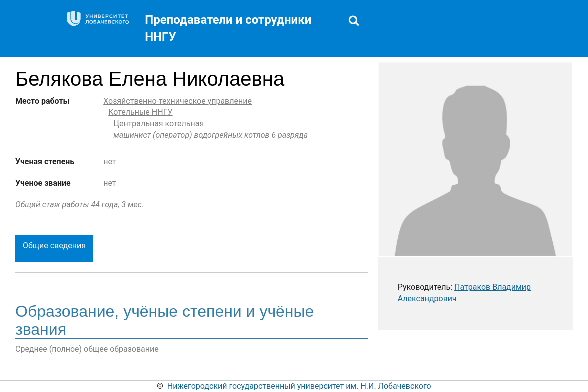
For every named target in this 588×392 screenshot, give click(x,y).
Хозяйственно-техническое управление (177, 101)
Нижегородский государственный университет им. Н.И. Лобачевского (299, 386)
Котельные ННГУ (140, 112)
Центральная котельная (158, 123)
